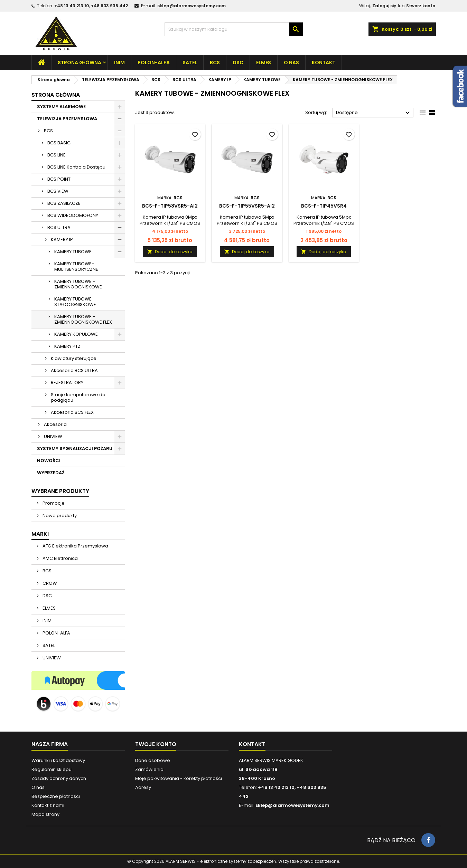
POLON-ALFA (154, 63)
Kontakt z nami (48, 805)
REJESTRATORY (67, 383)
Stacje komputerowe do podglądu (78, 397)
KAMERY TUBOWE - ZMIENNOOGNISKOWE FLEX (83, 319)
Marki (40, 534)
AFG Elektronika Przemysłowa (75, 546)
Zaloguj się (384, 6)
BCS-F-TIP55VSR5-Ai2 (247, 206)
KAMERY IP (62, 240)
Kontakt (324, 63)
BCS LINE (57, 155)
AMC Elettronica (60, 558)
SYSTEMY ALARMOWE (61, 107)
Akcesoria (55, 424)
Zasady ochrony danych (59, 778)
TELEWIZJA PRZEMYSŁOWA (67, 119)
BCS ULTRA (59, 227)
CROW (49, 583)
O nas (291, 63)
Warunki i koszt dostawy (58, 760)
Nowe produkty (59, 516)
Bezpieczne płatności (56, 796)
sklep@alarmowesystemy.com (192, 6)
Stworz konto (421, 6)
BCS (215, 63)
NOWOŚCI (49, 461)
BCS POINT (59, 179)
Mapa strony (45, 814)
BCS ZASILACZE (64, 203)
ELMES (264, 63)
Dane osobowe (153, 760)
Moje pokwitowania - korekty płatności (179, 778)
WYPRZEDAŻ (51, 473)
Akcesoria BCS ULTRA (74, 370)
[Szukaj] (234, 29)
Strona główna (80, 63)
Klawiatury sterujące (74, 358)
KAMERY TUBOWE (73, 252)
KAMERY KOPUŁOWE (76, 334)
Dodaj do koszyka (170, 252)
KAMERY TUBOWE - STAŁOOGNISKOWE (75, 302)
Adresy (143, 787)
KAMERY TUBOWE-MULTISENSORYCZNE (76, 266)
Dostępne (374, 113)
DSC (238, 63)
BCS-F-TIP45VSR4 (324, 206)
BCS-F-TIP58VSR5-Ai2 (170, 206)
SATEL (190, 63)
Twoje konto (156, 744)
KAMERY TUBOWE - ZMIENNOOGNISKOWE (78, 284)
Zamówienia (149, 769)
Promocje (53, 503)
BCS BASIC (59, 143)
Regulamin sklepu (52, 769)
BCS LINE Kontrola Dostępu (76, 167)
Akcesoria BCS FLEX (72, 412)
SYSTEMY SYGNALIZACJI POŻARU (75, 449)
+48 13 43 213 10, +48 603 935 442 (91, 6)
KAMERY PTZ (67, 346)
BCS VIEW (58, 191)
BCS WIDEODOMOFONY (73, 215)
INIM (119, 63)
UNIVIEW (53, 436)
